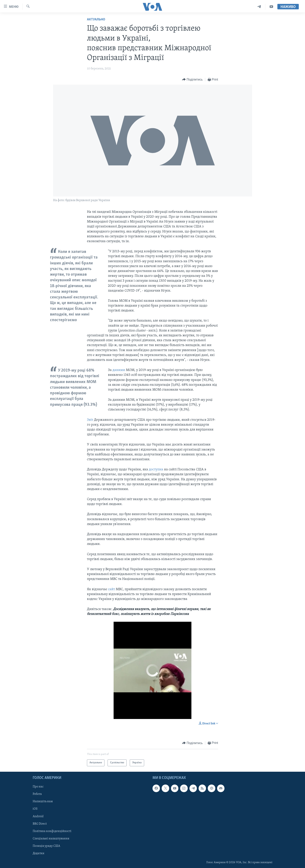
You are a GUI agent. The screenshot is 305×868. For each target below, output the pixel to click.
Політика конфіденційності (52, 831)
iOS (35, 809)
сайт (111, 589)
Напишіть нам (43, 801)
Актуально (96, 20)
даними (119, 370)
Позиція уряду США (46, 846)
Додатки (39, 853)
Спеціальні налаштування (51, 838)
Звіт (90, 420)
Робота (37, 794)
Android (38, 816)
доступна (156, 470)
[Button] (192, 80)
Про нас (38, 787)
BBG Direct (40, 824)
